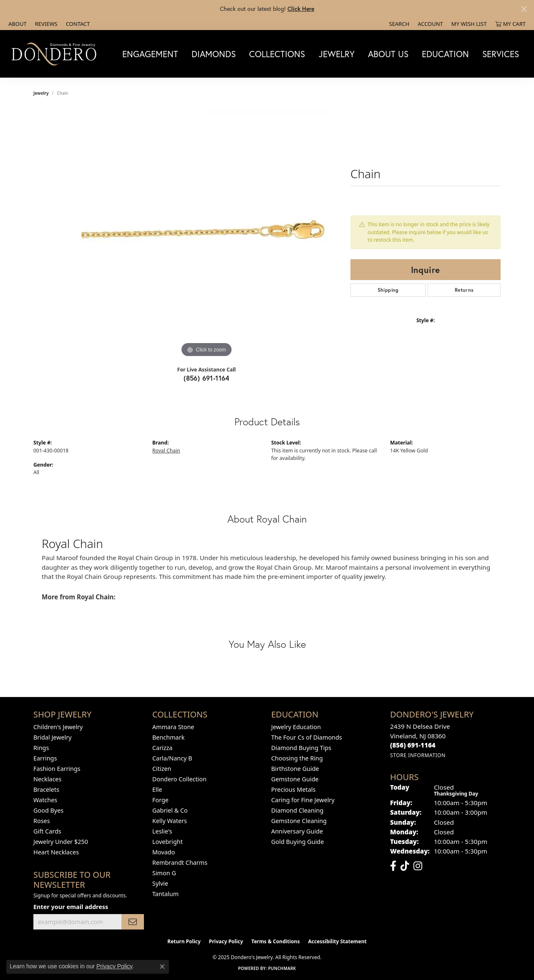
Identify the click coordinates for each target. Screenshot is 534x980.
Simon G (164, 873)
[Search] (399, 24)
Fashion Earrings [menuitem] (57, 769)
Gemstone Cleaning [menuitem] (299, 821)
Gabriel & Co (170, 810)
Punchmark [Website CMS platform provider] (282, 968)
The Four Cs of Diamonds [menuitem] (307, 737)
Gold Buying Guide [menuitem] (297, 842)
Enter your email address (71, 907)
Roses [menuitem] (42, 821)
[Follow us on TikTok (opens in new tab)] (405, 866)
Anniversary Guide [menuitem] (297, 831)
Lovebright (168, 842)
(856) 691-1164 (207, 378)
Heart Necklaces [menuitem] (56, 852)
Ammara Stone (173, 727)
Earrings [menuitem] (45, 758)
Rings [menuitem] (41, 748)
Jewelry (337, 54)
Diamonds (214, 54)
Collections (277, 54)
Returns (464, 290)
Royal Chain (166, 451)
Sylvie (160, 883)
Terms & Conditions (276, 941)
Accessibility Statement (337, 941)
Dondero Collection (179, 779)
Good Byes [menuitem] (48, 810)
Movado (164, 852)
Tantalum (165, 894)
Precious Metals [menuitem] (293, 789)
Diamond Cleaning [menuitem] (297, 810)
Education (445, 54)
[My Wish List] (469, 24)
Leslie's (162, 831)
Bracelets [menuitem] (46, 789)
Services (501, 54)
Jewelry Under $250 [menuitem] (61, 842)
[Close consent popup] (162, 967)
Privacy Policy (226, 941)
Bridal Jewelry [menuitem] (53, 737)
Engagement (150, 54)
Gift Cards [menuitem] (47, 831)
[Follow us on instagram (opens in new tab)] (418, 866)
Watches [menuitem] (45, 800)
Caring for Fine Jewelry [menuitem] (303, 800)
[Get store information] (418, 755)
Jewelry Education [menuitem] (296, 727)
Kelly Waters (170, 821)
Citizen (162, 769)
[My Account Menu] (430, 24)
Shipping (388, 290)
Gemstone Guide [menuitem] (295, 779)
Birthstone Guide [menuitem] (295, 769)
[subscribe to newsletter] (133, 922)
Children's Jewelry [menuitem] (58, 727)
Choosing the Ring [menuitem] (297, 758)
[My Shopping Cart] (510, 24)
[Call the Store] (413, 745)
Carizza (162, 748)
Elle (157, 789)
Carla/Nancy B (172, 758)
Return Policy (184, 941)
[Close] (524, 9)
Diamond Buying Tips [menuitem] (301, 748)
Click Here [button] (301, 9)
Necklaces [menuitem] (47, 779)
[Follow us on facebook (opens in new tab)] (393, 866)
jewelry (41, 93)
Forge (160, 800)
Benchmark (168, 737)
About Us (388, 54)
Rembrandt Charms (180, 863)
